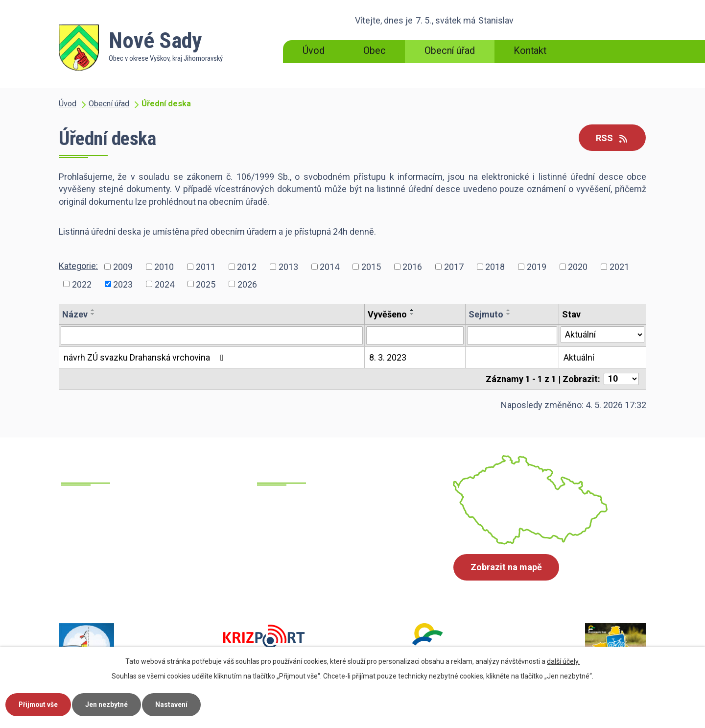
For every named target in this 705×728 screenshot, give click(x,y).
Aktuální (579, 357)
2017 (454, 267)
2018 (495, 267)
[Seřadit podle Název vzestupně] (93, 310)
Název (75, 314)
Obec (375, 51)
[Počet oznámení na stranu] (621, 379)
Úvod (314, 51)
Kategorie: (78, 266)
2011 (206, 267)
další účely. (563, 661)
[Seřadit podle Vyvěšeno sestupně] (412, 314)
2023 (123, 284)
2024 (164, 284)
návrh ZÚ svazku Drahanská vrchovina (146, 357)
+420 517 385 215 (131, 565)
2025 (206, 284)
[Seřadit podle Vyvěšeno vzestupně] (412, 310)
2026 (247, 284)
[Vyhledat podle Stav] (602, 335)
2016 (412, 267)
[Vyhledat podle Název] (212, 336)
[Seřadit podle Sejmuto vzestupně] (509, 310)
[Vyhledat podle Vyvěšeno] (415, 336)
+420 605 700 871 (131, 577)
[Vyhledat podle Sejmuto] (512, 336)
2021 (619, 267)
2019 (537, 267)
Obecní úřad (450, 51)
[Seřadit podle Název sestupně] (93, 314)
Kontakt (530, 51)
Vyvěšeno (387, 314)
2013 (288, 267)
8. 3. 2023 (388, 357)
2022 (82, 284)
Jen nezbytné (109, 704)
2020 (578, 267)
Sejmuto (486, 314)
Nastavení (175, 704)
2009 (123, 267)
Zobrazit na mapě (507, 568)
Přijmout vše (39, 704)
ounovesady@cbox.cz (335, 565)
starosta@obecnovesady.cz (347, 577)
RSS (612, 138)
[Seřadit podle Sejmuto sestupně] (509, 314)
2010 (164, 267)
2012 (247, 267)
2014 (329, 267)
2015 (371, 267)
